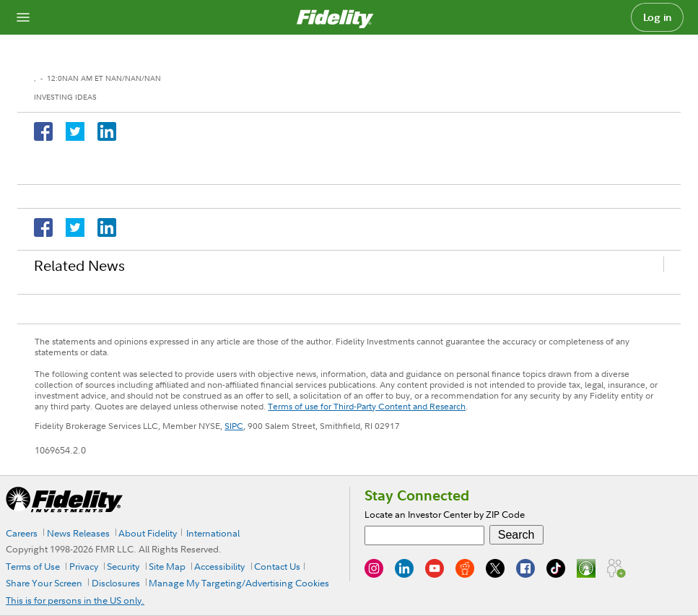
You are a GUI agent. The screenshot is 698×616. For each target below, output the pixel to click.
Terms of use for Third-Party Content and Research (367, 406)
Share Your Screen (44, 583)
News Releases (78, 533)
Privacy (84, 566)
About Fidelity (148, 533)
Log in (658, 17)
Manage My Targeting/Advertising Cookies (239, 583)
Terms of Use (33, 566)
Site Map (167, 566)
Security (123, 566)
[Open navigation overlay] (23, 17)
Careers (22, 533)
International (213, 533)
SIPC (234, 426)
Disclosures (116, 583)
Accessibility (219, 566)
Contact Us (277, 566)
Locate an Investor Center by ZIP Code (445, 514)
